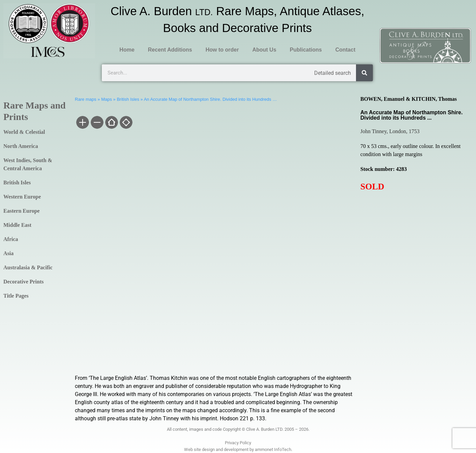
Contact (346, 50)
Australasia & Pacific (28, 267)
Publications (306, 50)
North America (21, 146)
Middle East (17, 225)
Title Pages (16, 296)
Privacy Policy (238, 443)
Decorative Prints (24, 282)
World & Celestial (24, 132)
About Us (264, 50)
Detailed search (333, 73)
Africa (11, 239)
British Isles (17, 183)
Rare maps (86, 99)
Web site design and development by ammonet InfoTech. (238, 449)
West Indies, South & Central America (28, 164)
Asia (8, 253)
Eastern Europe (22, 211)
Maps (107, 99)
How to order (222, 50)
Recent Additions (170, 50)
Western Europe (22, 197)
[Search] (364, 73)
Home (127, 50)
